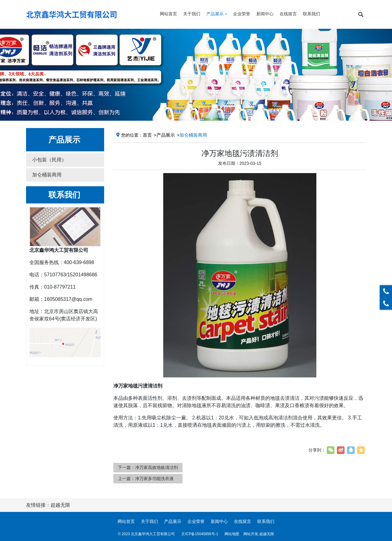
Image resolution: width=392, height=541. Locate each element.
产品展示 (166, 135)
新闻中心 (219, 521)
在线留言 (243, 521)
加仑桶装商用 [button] (47, 175)
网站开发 (251, 534)
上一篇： (146, 479)
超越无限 (267, 534)
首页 (147, 135)
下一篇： (148, 467)
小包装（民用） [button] (49, 160)
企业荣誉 (196, 521)
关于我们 (149, 521)
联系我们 (266, 521)
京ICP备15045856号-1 (200, 534)
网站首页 (126, 521)
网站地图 (232, 534)
